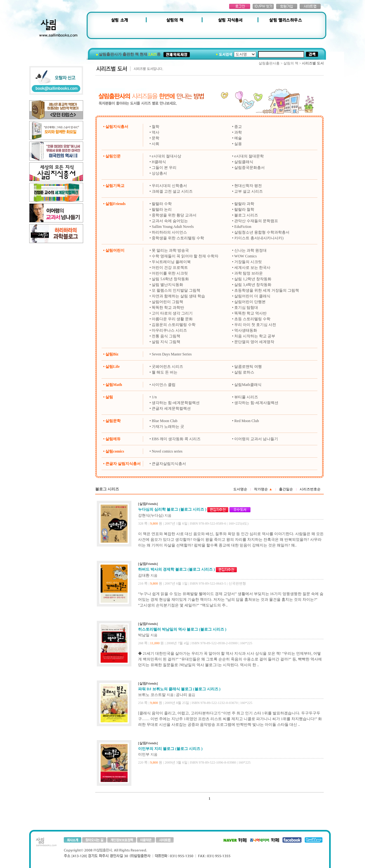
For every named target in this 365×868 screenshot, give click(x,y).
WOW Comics (246, 256)
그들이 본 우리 (164, 168)
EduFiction (243, 227)
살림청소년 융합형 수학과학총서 (262, 232)
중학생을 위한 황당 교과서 (174, 215)
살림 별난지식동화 (167, 285)
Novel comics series (167, 451)
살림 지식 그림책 (166, 342)
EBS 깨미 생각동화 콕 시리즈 (176, 439)
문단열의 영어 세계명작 (254, 342)
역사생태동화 (246, 330)
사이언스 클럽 (164, 385)
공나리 (182, 695)
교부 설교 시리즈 (249, 191)
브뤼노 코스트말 (152, 695)
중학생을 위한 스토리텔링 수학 (178, 238)
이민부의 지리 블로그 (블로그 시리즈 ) (170, 749)
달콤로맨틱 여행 (248, 367)
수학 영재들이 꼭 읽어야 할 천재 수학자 (185, 256)
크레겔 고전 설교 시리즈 (172, 191)
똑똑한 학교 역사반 (250, 313)
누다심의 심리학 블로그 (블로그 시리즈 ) (172, 509)
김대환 (144, 575)
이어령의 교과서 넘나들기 (256, 439)
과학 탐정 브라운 (249, 273)
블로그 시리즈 (246, 215)
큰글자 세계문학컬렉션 (171, 408)
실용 (238, 144)
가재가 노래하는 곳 (168, 427)
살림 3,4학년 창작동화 (253, 285)
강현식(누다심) (151, 515)
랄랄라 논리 (162, 209)
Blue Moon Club (165, 421)
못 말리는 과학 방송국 (170, 250)
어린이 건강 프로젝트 (170, 268)
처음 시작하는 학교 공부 (255, 336)
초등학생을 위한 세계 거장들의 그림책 (267, 290)
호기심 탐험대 (246, 308)
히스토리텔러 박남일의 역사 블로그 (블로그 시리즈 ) (182, 629)
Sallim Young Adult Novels (173, 227)
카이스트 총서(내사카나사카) (259, 238)
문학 (156, 138)
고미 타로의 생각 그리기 (172, 313)
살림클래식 (244, 162)
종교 (238, 127)
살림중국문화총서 (249, 168)
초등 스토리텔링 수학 (252, 319)
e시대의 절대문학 (249, 156)
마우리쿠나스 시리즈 (169, 330)
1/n (154, 397)
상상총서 (159, 173)
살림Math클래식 (248, 385)
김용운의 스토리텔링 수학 (174, 325)
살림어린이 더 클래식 (252, 296)
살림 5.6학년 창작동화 (170, 279)
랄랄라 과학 (244, 204)
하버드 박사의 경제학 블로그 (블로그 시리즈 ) (176, 569)
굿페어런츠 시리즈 (167, 367)
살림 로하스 (244, 372)
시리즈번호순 (310, 489)
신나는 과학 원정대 (250, 250)
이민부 (144, 754)
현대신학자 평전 (248, 186)
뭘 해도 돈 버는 (165, 372)
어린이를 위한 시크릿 (170, 273)
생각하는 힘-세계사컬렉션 (256, 403)
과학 (238, 132)
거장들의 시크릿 (248, 262)
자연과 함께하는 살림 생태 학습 (178, 296)
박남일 (144, 635)
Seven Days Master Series (172, 354)
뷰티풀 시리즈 (246, 397)
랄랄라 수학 (162, 204)
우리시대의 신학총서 (169, 186)
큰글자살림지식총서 (169, 464)
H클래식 (159, 162)
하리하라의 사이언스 (169, 232)
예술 (238, 138)
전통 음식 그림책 (166, 336)
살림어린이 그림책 (167, 302)
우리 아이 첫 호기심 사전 (255, 325)
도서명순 (240, 489)
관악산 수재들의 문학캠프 (256, 221)
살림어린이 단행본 (250, 302)
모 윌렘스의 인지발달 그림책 (176, 290)
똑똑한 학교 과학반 (168, 308)
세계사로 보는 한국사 (252, 268)
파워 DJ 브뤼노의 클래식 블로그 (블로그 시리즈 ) (179, 689)
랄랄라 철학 (244, 209)
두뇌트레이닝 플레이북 (171, 262)
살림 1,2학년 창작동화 (253, 279)
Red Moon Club (246, 421)
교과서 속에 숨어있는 (170, 221)
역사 (156, 132)
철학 (156, 127)
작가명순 (263, 489)
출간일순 (286, 489)
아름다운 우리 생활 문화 (172, 319)
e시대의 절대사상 (166, 156)
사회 (156, 144)
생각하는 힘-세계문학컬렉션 (176, 403)
